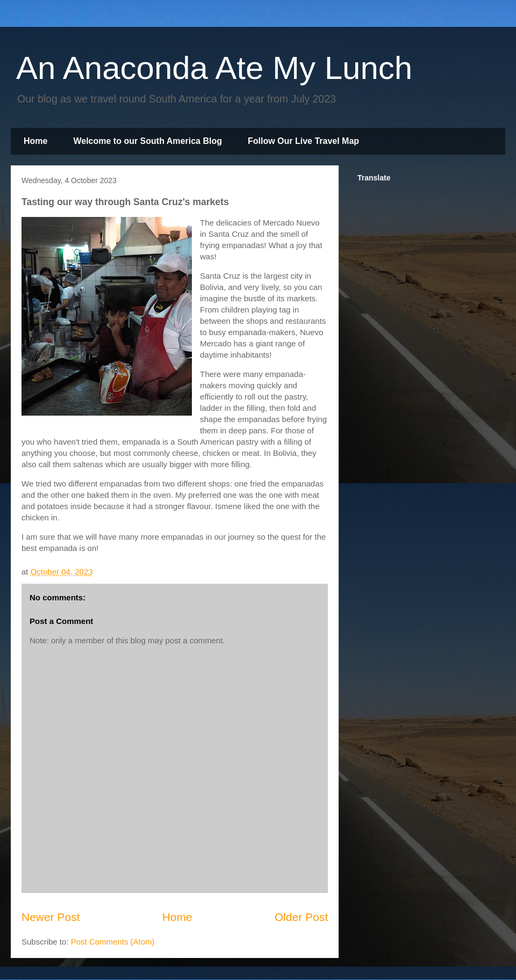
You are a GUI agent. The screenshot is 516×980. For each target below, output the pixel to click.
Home (35, 141)
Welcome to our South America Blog (147, 141)
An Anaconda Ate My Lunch (214, 68)
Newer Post (51, 917)
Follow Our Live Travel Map (303, 141)
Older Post (301, 917)
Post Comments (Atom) (113, 942)
